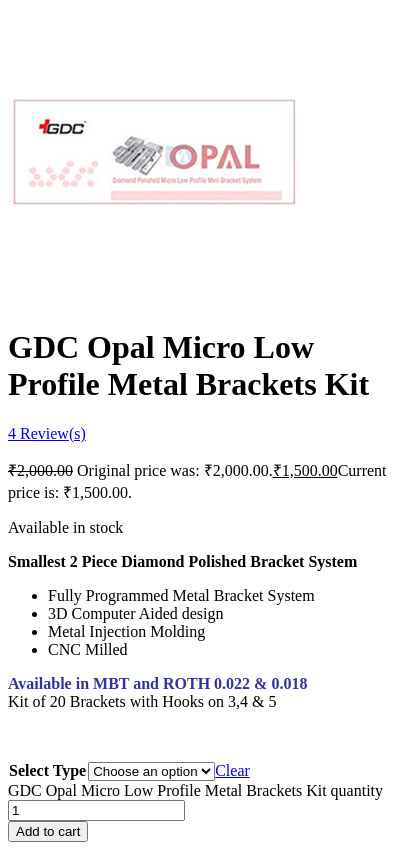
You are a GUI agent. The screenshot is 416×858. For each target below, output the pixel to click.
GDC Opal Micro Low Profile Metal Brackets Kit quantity (195, 790)
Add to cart (48, 831)
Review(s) (47, 433)
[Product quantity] (96, 810)
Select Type (47, 770)
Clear (232, 770)
